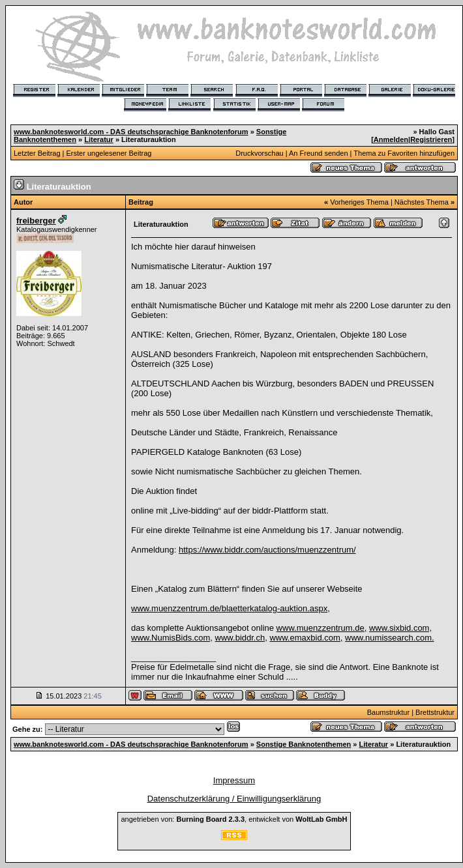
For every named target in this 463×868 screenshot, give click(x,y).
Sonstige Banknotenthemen (304, 744)
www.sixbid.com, (400, 628)
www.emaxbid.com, (306, 638)
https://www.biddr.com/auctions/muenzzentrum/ (267, 550)
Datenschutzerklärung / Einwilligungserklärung (234, 799)
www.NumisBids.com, (172, 638)
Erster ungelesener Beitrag (109, 153)
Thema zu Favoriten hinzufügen (404, 153)
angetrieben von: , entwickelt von (234, 819)
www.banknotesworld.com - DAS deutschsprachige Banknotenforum (131, 132)
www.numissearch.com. (390, 638)
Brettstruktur (435, 712)
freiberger (36, 221)
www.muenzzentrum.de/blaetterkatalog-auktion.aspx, (231, 608)
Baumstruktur (388, 712)
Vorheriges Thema (359, 202)
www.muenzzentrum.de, (322, 628)
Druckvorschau (259, 153)
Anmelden (391, 139)
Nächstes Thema (422, 202)
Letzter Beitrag (37, 153)
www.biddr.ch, (241, 638)
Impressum (234, 780)
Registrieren (431, 139)
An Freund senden (319, 153)
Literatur (99, 139)
